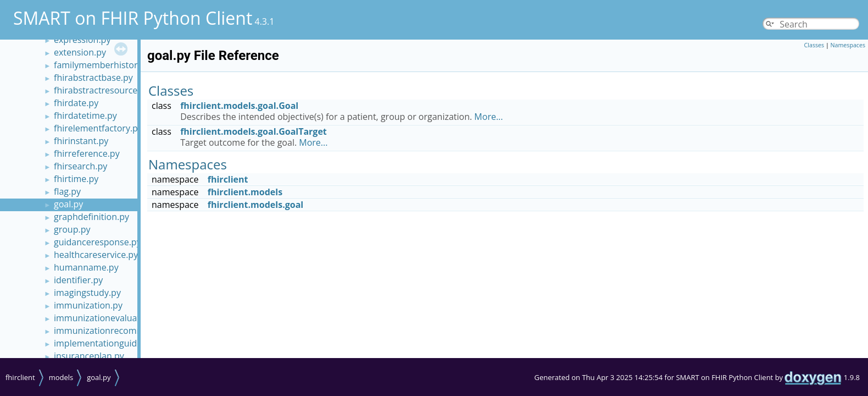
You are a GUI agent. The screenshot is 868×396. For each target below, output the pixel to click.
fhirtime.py (76, 179)
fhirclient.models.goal (255, 205)
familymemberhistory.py (104, 65)
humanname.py (86, 267)
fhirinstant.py (81, 141)
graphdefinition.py (91, 217)
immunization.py (88, 305)
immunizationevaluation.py (110, 318)
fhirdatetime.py (85, 116)
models (61, 377)
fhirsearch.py (80, 166)
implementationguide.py (104, 343)
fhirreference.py (87, 153)
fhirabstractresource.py (102, 90)
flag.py (67, 191)
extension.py (80, 52)
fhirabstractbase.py (93, 78)
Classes (814, 45)
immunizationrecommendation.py (124, 331)
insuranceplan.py (89, 356)
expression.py (82, 40)
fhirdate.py (76, 103)
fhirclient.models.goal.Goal (239, 106)
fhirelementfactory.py (98, 128)
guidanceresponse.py (98, 242)
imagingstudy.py (87, 293)
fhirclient (228, 179)
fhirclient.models (245, 192)
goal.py (68, 204)
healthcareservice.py (96, 255)
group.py (72, 229)
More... (488, 117)
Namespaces (848, 45)
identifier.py (78, 280)
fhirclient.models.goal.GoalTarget (254, 131)
